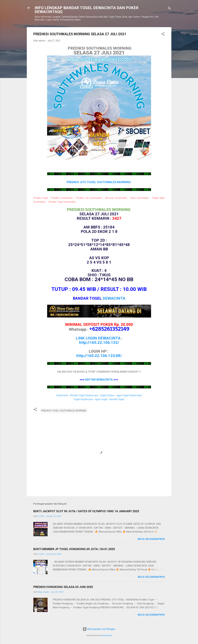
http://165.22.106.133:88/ (99, 356)
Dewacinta (62, 395)
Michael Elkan (106, 635)
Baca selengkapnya (151, 539)
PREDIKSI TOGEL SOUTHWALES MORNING (64, 411)
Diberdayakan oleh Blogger (99, 629)
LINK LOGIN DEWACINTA (98, 338)
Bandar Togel (117, 399)
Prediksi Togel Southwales (62, 202)
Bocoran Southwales (116, 198)
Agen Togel (101, 399)
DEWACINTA (114, 298)
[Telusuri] (169, 9)
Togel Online (107, 395)
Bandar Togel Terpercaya (84, 395)
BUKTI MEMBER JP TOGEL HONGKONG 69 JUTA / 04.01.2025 (74, 549)
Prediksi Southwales (62, 198)
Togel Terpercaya (83, 399)
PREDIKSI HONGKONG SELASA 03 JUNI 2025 (63, 587)
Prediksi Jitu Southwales (89, 198)
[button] (163, 35)
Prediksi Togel (41, 198)
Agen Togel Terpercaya (129, 395)
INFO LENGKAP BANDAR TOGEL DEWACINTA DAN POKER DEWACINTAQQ (87, 10)
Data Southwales (140, 198)
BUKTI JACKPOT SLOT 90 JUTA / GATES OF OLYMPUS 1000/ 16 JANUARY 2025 (86, 511)
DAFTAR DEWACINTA (99, 380)
